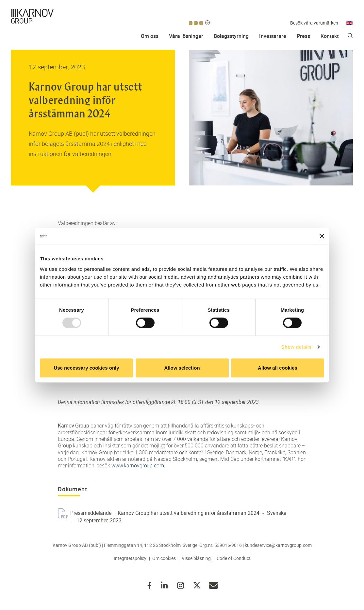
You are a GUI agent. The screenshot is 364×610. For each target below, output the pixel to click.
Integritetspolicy (130, 558)
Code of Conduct (234, 558)
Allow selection (182, 368)
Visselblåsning (196, 558)
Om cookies (164, 558)
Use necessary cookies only (86, 368)
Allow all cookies (278, 368)
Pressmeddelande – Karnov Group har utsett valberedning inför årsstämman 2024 (165, 513)
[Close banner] (322, 236)
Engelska (349, 13)
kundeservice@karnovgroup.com (278, 545)
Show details (297, 347)
